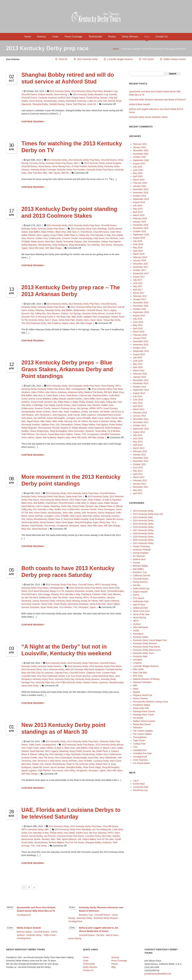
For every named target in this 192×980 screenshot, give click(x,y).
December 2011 (141, 487)
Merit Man (50, 242)
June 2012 (138, 468)
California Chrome (142, 575)
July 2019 (138, 205)
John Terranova (89, 513)
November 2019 (141, 193)
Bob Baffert (67, 310)
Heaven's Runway (60, 408)
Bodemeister (80, 310)
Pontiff (118, 839)
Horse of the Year (141, 614)
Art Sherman (139, 556)
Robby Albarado (79, 428)
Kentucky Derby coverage (43, 170)
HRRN (92, 408)
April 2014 (138, 406)
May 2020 (138, 173)
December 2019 (141, 189)
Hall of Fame (139, 605)
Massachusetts (116, 682)
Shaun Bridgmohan (39, 431)
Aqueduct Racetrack (75, 591)
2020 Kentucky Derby (143, 540)
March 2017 (139, 293)
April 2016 (138, 328)
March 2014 (139, 409)
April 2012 (138, 474)
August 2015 (139, 354)
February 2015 (140, 374)
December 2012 (141, 458)
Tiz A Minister (93, 245)
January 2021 (139, 147)
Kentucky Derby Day (65, 679)
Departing (55, 506)
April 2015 (138, 367)
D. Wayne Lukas (95, 503)
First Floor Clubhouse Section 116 (53, 676)
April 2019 (138, 212)
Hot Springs (75, 313)
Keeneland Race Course (109, 415)
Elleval (119, 506)
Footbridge (38, 405)
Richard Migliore (56, 842)
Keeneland (71, 101)
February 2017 (140, 296)
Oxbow (105, 242)
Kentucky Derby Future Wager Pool (150, 640)
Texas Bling (101, 431)
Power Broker (116, 425)
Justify (136, 630)
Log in (136, 781)
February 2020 (140, 183)
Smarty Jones (82, 320)
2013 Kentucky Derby (60, 91)
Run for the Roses (75, 842)
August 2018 (139, 238)
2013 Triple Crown (78, 500)
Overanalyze (94, 242)
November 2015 (141, 345)
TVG (84, 434)
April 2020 (138, 176)
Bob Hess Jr (73, 232)
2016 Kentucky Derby (143, 527)
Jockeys (137, 624)
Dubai (24, 833)
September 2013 (141, 429)
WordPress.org (140, 790)
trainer (77, 434)
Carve (62, 395)
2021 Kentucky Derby (88, 59)
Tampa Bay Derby (112, 320)
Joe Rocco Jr (117, 412)
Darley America (140, 582)
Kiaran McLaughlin (56, 418)
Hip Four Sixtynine (98, 833)
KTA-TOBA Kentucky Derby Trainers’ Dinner (76, 682)
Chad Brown (86, 232)
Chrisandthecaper (115, 591)
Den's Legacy (43, 235)
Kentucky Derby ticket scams (147, 650)
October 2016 (139, 309)
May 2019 (138, 209)
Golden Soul (42, 238)
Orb (105, 101)
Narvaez (46, 839)
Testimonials (95, 37)
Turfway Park (139, 744)
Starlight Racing (57, 104)
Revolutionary (45, 245)
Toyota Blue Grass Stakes (60, 434)
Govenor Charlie (70, 238)
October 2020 (139, 157)
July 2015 (138, 358)
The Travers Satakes (143, 731)
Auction (137, 563)
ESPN (136, 595)
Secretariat (138, 718)
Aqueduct (117, 500)
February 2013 (140, 451)
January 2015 (139, 377)
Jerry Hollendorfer (108, 758)
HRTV (118, 386)
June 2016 (138, 322)
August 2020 (139, 163)
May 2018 (138, 248)
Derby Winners (130, 37)
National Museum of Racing (146, 679)
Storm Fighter (113, 604)
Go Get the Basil (30, 598)
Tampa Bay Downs (142, 724)
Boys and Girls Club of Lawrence (37, 673)
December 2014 (141, 380)
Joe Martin (105, 412)
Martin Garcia (37, 242)
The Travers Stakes (142, 734)
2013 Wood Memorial (38, 591)
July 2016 (138, 319)
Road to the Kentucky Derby (80, 764)
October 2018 (139, 231)
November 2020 (141, 154)
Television (138, 728)
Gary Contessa (79, 405)
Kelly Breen (99, 238)
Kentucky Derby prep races (100, 170)
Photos (112, 37)
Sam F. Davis (51, 320)
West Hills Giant (37, 248)
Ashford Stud (139, 559)
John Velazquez (141, 627)
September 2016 (141, 312)
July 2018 (138, 241)
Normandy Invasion (73, 242)
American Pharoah (142, 550)
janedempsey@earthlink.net (158, 974)
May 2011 (138, 490)
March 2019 (139, 215)
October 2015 (139, 348)
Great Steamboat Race (103, 676)
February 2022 (140, 144)
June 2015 (138, 361)
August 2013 (139, 432)
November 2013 (141, 422)
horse (73, 408)
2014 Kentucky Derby (143, 520)
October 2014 (139, 387)
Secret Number (47, 522)
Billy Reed (89, 669)
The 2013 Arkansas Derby (34, 323)
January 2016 (139, 338)
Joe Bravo (94, 412)
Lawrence (103, 682)
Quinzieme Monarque (78, 604)
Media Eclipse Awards (140, 104)
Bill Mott (108, 392)
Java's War (57, 412)
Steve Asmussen (76, 431)
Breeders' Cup (111, 91)
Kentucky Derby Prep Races (59, 163)
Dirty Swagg (44, 594)
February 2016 (140, 335)
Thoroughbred (140, 737)
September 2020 (141, 160)
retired (111, 101)
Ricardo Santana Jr (61, 428)
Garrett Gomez (63, 405)
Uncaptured (93, 434)
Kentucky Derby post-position (71, 170)
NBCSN (65, 173)
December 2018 (141, 225)
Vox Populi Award (141, 763)
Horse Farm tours (141, 611)
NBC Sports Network (109, 601)
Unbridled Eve (140, 750)
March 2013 (139, 448)
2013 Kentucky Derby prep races (86, 588)
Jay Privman (50, 836)
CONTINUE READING (33, 122)
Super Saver (96, 320)
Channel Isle (85, 395)
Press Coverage (73, 37)
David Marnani (28, 506)
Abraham (26, 392)
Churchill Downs (29, 94)
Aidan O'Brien (48, 232)
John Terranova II (43, 415)
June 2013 (138, 438)
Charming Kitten (100, 395)
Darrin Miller (89, 399)
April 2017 (138, 290)
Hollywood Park (140, 608)
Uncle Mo (92, 104)
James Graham (43, 412)
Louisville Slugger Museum (120, 59)
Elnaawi (90, 402)
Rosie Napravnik (96, 428)
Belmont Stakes (140, 566)
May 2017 (138, 286)
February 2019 (140, 218)
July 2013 (138, 435)
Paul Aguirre (115, 242)
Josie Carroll (74, 415)
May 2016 (138, 325)
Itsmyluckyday (50, 101)
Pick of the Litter (105, 839)
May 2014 (138, 403)
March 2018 (139, 254)
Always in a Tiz (57, 591)
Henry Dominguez (106, 509)
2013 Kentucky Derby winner (54, 500)
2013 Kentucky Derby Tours (35, 669)
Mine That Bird (35, 173)
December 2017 (141, 264)
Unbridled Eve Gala (142, 753)
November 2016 (141, 306)
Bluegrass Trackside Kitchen (109, 669)
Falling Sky (84, 235)
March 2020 (139, 180)
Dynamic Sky (28, 313)
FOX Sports (148, 59)
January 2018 (139, 260)
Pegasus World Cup (142, 695)
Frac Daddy (117, 235)
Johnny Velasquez (106, 513)
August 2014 (139, 393)
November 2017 (141, 267)
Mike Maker (46, 421)
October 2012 (139, 464)
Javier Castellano (72, 412)
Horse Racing (60, 94)
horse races (44, 166)
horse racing (36, 101)
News (136, 689)
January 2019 (139, 222)
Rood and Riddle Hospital (76, 519)
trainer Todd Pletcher (76, 104)
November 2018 (141, 228)
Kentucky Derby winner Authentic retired (148, 117)
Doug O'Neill (56, 235)
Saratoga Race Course (144, 711)
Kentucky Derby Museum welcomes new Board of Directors (157, 100)
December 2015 (141, 341)
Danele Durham (75, 399)
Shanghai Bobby (40, 104)
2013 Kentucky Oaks (143, 517)
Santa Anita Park (67, 320)
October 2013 (139, 425)
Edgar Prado (79, 402)
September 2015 (141, 351)
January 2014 (139, 416)
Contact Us (161, 37)
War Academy (54, 323)
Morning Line (71, 421)
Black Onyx (61, 232)
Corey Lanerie (28, 399)
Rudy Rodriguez (60, 245)
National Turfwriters (142, 682)
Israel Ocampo (111, 408)
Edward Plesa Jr (107, 506)
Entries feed (139, 784)
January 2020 (139, 186)
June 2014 (138, 400)
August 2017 (139, 277)
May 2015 (138, 364)
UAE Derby (69, 771)
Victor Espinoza (140, 760)
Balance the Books (94, 392)
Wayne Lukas (68, 323)
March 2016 (139, 332)
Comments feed (141, 787)
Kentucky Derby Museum (50, 666)
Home (28, 37)
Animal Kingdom (141, 553)
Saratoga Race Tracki (143, 715)
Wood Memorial (39, 529)
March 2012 (139, 477)
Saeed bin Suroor (114, 519)
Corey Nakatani (44, 399)
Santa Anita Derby (30, 522)
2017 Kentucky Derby (143, 530)
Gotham (65, 313)
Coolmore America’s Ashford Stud (54, 98)
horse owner (40, 513)
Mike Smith (77, 317)
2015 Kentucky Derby (143, 524)
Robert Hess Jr (55, 519)
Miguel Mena (33, 421)
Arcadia (89, 591)
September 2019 (141, 199)
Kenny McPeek (36, 516)
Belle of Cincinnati (74, 669)
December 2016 (141, 303)
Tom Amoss (106, 245)
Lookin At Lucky (95, 101)
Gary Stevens (28, 238)
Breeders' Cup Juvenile (106, 94)
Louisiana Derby (101, 761)
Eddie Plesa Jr (71, 235)
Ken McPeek (112, 238)
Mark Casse (98, 418)
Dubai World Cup (141, 588)
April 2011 (138, 493)
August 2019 (139, 202)
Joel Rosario (27, 415)
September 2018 (141, 235)
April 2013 (138, 445)
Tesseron (90, 431)
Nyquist (137, 692)
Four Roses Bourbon (81, 676)
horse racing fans (61, 166)
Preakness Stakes (142, 705)
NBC (76, 163)
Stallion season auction (175, 59)
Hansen (104, 98)
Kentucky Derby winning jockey (72, 601)
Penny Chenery (140, 698)
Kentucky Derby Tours (143, 653)
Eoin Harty (100, 402)
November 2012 (141, 461)
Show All (63, 59)
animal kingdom (114, 163)
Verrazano (118, 245)
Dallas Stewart (28, 235)
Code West (115, 232)
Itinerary (42, 37)
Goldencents (55, 238)
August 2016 (139, 315)
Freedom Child (99, 594)
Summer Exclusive (30, 607)
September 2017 (141, 273)
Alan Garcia (51, 392)
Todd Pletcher (28, 434)
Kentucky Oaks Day (45, 682)
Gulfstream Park (141, 601)
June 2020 (138, 170)
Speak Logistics (29, 771)
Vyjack (25, 248)
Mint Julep (138, 676)
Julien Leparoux (88, 415)
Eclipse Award (78, 98)
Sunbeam (107, 842)
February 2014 (140, 413)
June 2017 (138, 283)
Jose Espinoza (59, 415)
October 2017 (139, 270)
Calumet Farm (61, 673)
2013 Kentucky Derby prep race (87, 91)
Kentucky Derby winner (93, 313)
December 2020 (141, 150)
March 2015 (139, 370)
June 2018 (138, 244)
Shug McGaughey (77, 245)
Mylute (59, 242)
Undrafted (104, 434)
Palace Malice (88, 425)
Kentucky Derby (37, 163)
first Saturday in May (100, 235)
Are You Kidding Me (102, 830)
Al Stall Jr (107, 500)
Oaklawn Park (90, 317)
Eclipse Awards (45, 94)
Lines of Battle (84, 418)
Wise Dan (26, 529)
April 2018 (138, 251)
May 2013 (138, 442)
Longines (137, 663)
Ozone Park (47, 604)
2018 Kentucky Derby (143, 533)
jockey (61, 101)
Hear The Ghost (60, 598)
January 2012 (139, 484)
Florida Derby (93, 98)
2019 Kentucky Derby (143, 537)
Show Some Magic (64, 522)
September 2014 (141, 390)
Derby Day (66, 506)
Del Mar (137, 585)
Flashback (86, 594)
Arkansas (40, 310)
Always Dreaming (141, 546)
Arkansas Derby (53, 310)
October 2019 (139, 196)
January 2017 (139, 299)
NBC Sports (54, 173)
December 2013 (141, 419)
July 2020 (138, 167)
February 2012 (140, 480)
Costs (55, 37)
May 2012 (138, 471)
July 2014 (138, 396)
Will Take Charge (54, 248)
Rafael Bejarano (29, 245)
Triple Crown (35, 745)
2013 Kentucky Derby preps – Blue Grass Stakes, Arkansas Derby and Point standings (67, 369)
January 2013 (139, 455)
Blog (147, 37)
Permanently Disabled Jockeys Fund (150, 702)
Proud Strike (27, 842)
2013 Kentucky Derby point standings (89, 229)
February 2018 (140, 257)
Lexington (71, 418)
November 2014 (141, 383)
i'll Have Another (79, 166)
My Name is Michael (99, 421)
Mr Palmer (83, 421)
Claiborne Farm (94, 673)
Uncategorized (79, 389)
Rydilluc (25, 431)
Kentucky (82, 101)
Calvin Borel (52, 395)
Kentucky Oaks (140, 656)
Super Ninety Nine (102, 522)
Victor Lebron (28, 437)
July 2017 (138, 280)
